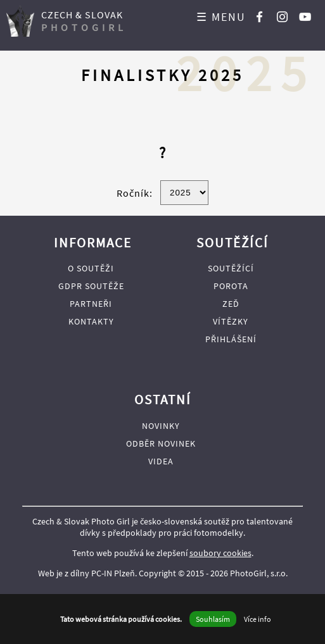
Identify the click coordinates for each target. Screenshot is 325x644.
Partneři (91, 304)
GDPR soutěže (91, 286)
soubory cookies (220, 553)
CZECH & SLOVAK (84, 21)
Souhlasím (213, 619)
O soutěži (91, 268)
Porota (231, 286)
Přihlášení (231, 339)
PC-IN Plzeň (113, 573)
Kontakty (91, 321)
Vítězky (231, 321)
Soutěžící (231, 268)
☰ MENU (221, 17)
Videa (161, 461)
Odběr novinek (161, 443)
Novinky (161, 426)
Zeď (231, 304)
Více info (258, 619)
